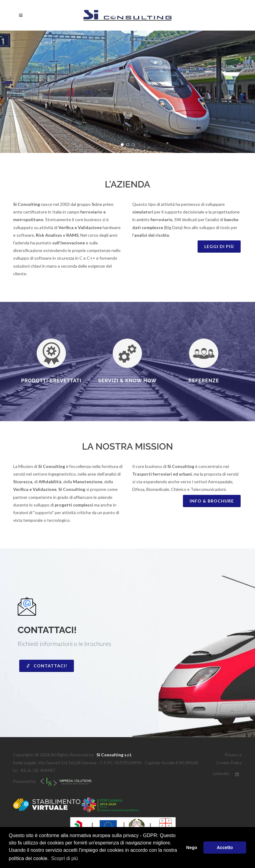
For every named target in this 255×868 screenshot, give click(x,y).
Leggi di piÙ (219, 246)
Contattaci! (47, 666)
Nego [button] (192, 848)
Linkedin (221, 773)
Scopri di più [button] (64, 858)
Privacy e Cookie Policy (229, 759)
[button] (122, 145)
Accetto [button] (225, 848)
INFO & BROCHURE (212, 501)
